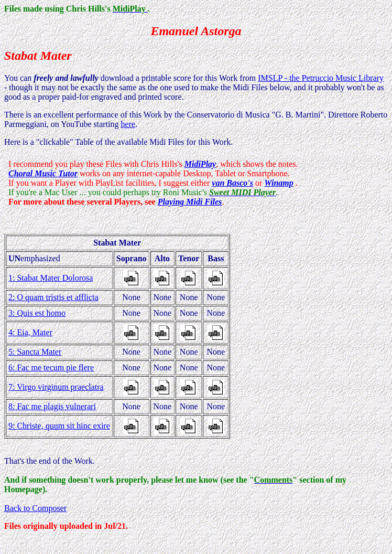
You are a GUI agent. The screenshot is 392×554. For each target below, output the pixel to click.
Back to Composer (35, 508)
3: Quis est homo (37, 313)
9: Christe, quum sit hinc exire (59, 426)
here (128, 124)
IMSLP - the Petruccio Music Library (321, 78)
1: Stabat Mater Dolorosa (51, 278)
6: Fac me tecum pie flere (51, 367)
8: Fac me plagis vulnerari (52, 406)
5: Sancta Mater (35, 352)
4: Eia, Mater (30, 332)
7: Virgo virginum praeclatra (56, 387)
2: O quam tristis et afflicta (53, 297)
